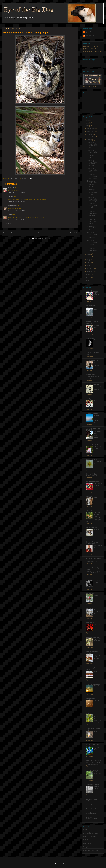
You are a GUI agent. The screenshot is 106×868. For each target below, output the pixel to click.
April (89, 263)
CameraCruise (90, 805)
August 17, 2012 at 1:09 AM (16, 220)
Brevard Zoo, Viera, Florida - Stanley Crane (92, 206)
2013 (87, 123)
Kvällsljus (96, 700)
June (89, 257)
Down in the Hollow (92, 770)
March (90, 265)
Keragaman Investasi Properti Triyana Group (97, 435)
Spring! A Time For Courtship (96, 364)
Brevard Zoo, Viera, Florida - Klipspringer (92, 199)
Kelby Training (88, 847)
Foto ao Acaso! (91, 511)
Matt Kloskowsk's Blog (91, 833)
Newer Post (8, 233)
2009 (87, 280)
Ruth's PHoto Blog (92, 360)
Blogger (65, 864)
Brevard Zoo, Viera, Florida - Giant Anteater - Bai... (92, 154)
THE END (97, 686)
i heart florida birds (92, 637)
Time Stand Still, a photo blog (92, 323)
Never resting (98, 624)
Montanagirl (12, 206)
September (91, 137)
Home (40, 233)
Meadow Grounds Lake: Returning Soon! (97, 419)
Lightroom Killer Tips (90, 843)
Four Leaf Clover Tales (93, 761)
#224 (95, 671)
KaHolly (88, 399)
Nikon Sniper (90, 338)
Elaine (10, 215)
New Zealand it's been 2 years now (98, 485)
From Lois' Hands (92, 291)
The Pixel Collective (92, 474)
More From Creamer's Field (97, 612)
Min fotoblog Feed (92, 809)
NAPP (85, 830)
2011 (87, 275)
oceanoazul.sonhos (92, 579)
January (90, 271)
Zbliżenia (89, 496)
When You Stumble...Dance (91, 818)
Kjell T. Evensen (91, 32)
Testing (88, 354)
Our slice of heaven (92, 482)
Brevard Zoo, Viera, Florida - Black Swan (92, 176)
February (90, 268)
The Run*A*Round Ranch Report (92, 543)
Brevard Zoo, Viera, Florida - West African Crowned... (92, 192)
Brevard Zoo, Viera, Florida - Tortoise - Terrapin (92, 243)
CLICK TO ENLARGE (93, 684)
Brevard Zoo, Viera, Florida (92, 250)
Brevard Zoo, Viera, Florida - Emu (92, 170)
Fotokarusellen (91, 623)
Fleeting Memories (91, 476)
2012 (87, 126)
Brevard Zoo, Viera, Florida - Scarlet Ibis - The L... (92, 145)
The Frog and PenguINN (90, 306)
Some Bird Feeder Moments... (97, 657)
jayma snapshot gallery (94, 558)
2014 (87, 120)
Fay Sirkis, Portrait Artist (91, 850)
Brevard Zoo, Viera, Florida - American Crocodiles (92, 235)
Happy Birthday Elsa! (96, 295)
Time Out (96, 401)
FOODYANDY (90, 375)
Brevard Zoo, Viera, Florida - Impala (92, 222)
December (91, 128)
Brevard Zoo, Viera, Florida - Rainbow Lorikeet (92, 163)
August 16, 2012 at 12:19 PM (17, 193)
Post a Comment (11, 224)
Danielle (11, 197)
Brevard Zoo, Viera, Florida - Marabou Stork (92, 214)
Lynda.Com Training (90, 836)
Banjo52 (88, 713)
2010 (87, 278)
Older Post (73, 233)
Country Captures (92, 413)
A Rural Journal (91, 813)
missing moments (92, 528)
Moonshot (97, 340)
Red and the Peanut (92, 384)
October (90, 134)
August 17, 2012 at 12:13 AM (17, 211)
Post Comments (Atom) (44, 238)
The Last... (97, 732)
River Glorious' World (93, 353)
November (91, 131)
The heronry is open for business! (97, 388)
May (89, 260)
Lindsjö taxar (90, 699)
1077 (95, 498)
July (89, 254)
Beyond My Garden (92, 785)
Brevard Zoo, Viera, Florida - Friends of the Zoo (92, 184)
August (90, 140)
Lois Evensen (90, 36)
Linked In (86, 840)
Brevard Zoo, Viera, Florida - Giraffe (92, 228)
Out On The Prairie (92, 459)
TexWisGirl (11, 188)
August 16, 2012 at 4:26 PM (16, 202)
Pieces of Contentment (93, 445)
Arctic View (89, 608)
